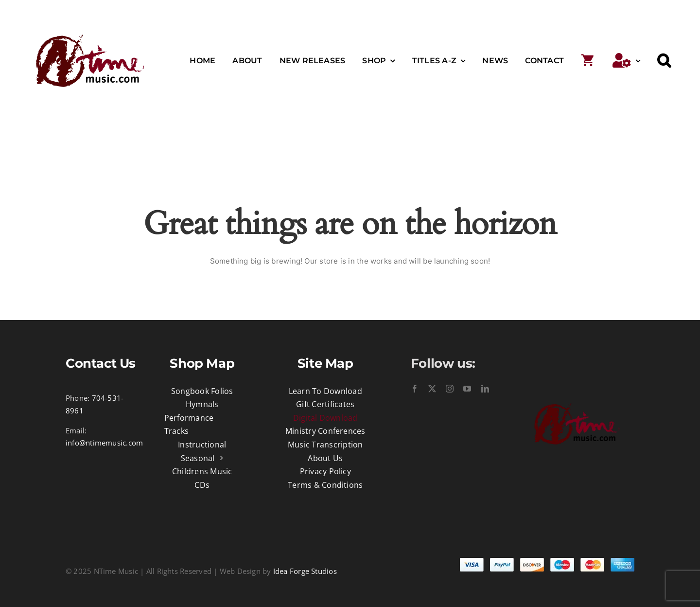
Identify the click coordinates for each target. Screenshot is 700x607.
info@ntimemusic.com (104, 443)
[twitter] (432, 389)
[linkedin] (485, 389)
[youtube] (467, 389)
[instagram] (450, 389)
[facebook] (415, 389)
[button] (664, 61)
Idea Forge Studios (305, 571)
